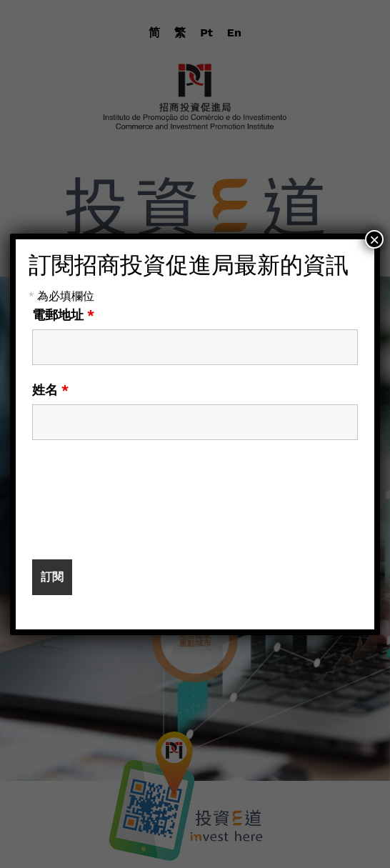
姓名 (51, 390)
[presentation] (141, 507)
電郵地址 (64, 315)
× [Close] (374, 239)
